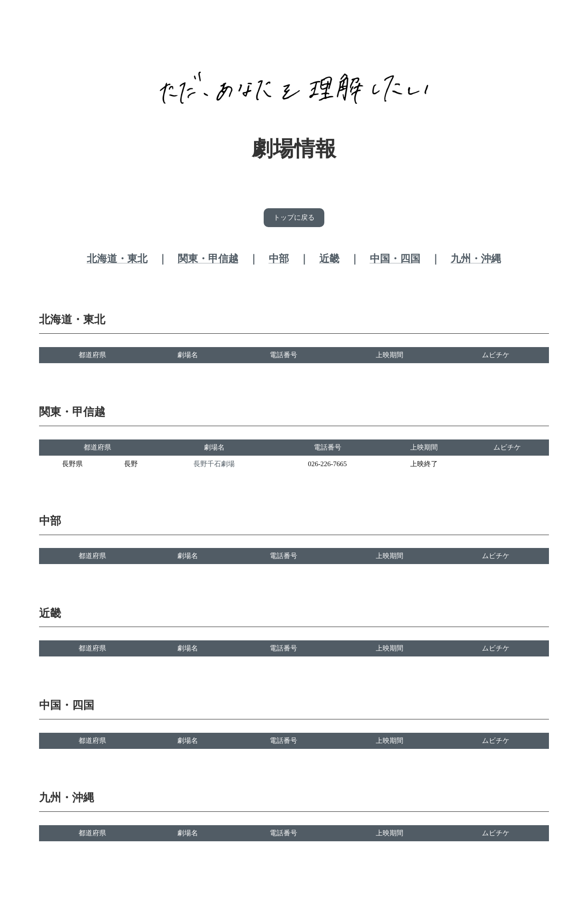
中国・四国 (395, 260)
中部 (279, 260)
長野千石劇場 (214, 465)
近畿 (329, 260)
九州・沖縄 (476, 260)
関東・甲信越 (208, 260)
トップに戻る (294, 218)
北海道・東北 (117, 260)
